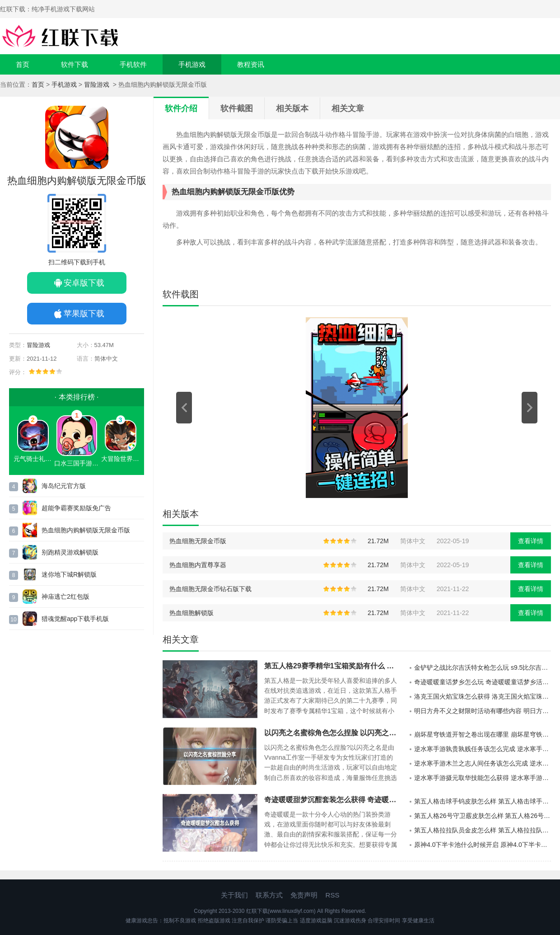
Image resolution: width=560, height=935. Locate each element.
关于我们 (234, 895)
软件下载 (75, 64)
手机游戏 (192, 64)
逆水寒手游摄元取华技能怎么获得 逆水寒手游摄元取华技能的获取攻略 (483, 778)
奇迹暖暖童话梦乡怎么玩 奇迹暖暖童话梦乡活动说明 (483, 682)
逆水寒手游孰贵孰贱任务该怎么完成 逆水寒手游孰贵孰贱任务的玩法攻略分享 (483, 749)
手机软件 (133, 64)
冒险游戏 (98, 85)
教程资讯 (251, 64)
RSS (333, 895)
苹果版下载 (84, 314)
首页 (23, 64)
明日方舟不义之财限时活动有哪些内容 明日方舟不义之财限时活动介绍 (483, 711)
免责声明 (304, 895)
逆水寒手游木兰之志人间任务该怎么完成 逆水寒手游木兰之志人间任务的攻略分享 (483, 763)
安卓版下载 (84, 283)
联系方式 (269, 895)
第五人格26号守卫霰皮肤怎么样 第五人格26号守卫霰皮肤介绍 (483, 816)
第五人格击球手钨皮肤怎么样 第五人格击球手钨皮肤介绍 (483, 801)
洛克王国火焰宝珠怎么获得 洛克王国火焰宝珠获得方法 (483, 696)
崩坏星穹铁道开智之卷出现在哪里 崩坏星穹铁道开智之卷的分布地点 (483, 734)
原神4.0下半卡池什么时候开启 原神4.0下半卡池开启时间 (483, 845)
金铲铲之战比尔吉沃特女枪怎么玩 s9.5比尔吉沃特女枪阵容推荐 (483, 667)
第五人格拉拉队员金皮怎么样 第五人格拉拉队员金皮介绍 (483, 830)
